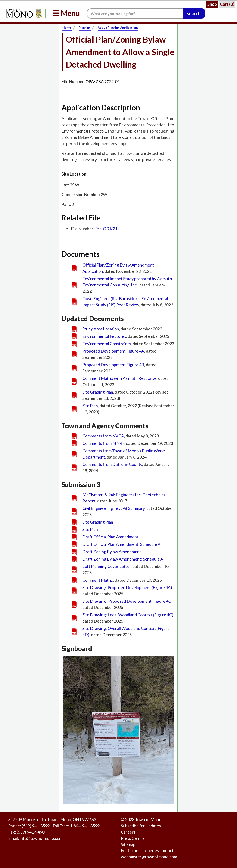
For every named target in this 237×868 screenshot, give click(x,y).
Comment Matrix (98, 580)
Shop (212, 4)
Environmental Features (104, 336)
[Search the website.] (135, 13)
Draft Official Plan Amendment (110, 537)
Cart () (227, 4)
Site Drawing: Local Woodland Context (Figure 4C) (128, 615)
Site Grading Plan (98, 392)
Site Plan (90, 406)
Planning (85, 28)
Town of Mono (148, 819)
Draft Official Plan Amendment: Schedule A (121, 544)
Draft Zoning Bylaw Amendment (112, 552)
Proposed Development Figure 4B (113, 365)
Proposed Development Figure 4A (113, 351)
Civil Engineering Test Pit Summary (114, 508)
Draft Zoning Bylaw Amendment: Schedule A (123, 559)
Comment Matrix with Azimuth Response (119, 378)
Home (67, 28)
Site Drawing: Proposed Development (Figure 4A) (127, 587)
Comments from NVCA (103, 436)
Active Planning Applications (118, 28)
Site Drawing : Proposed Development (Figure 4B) (128, 601)
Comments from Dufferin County (112, 464)
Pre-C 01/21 (106, 229)
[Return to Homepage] (23, 13)
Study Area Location (101, 329)
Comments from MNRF (103, 443)
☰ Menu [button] (66, 13)
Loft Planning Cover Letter (107, 566)
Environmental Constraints (107, 344)
